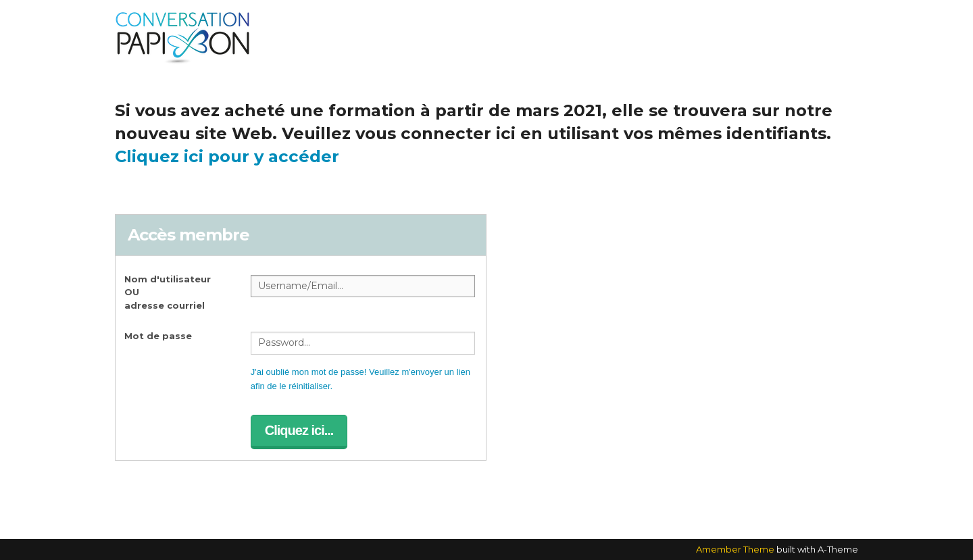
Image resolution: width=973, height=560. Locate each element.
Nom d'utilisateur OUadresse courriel (168, 292)
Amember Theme (735, 549)
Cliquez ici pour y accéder (227, 156)
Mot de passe (158, 336)
